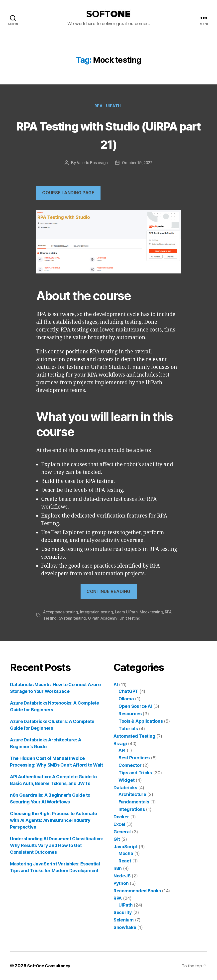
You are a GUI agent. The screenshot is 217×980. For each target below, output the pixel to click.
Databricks (125, 788)
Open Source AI (135, 706)
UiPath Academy (104, 619)
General (122, 832)
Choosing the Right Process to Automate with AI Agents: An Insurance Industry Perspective (54, 820)
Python (121, 883)
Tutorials (128, 729)
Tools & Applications (141, 721)
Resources (130, 714)
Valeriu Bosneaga (91, 164)
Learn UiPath (129, 613)
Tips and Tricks (135, 773)
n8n (118, 869)
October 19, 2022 (138, 164)
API (122, 751)
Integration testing (98, 613)
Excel (119, 824)
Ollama (126, 699)
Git (117, 839)
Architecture (132, 795)
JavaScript (125, 847)
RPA (99, 107)
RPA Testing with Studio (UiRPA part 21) (109, 135)
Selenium (124, 920)
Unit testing (131, 619)
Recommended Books (137, 891)
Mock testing (154, 613)
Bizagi (120, 744)
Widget (126, 780)
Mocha (126, 854)
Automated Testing (134, 736)
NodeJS (122, 876)
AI (116, 685)
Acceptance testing (61, 613)
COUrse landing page (68, 194)
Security (123, 913)
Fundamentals (134, 802)
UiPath (115, 107)
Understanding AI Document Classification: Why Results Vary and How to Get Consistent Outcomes (56, 846)
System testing (73, 619)
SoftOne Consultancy (50, 966)
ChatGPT (128, 691)
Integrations (132, 810)
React (125, 861)
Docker (121, 817)
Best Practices (134, 758)
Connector (130, 765)
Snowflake (125, 928)
